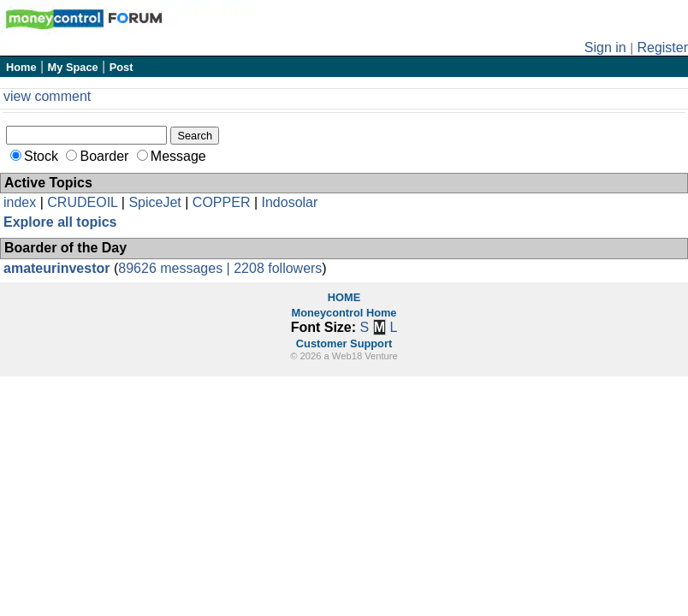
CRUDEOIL (82, 202)
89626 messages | (176, 268)
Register (662, 47)
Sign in (605, 47)
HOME (344, 297)
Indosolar (289, 202)
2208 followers (278, 268)
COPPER (222, 202)
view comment (47, 96)
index (20, 202)
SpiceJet (154, 202)
